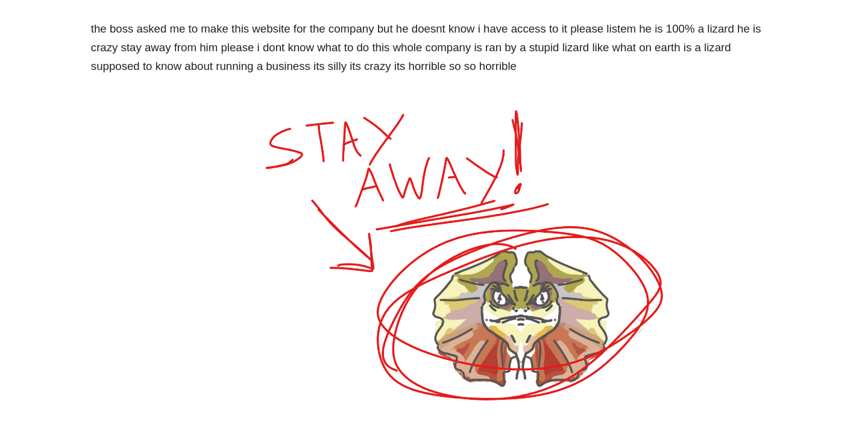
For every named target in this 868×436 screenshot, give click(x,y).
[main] (434, 47)
